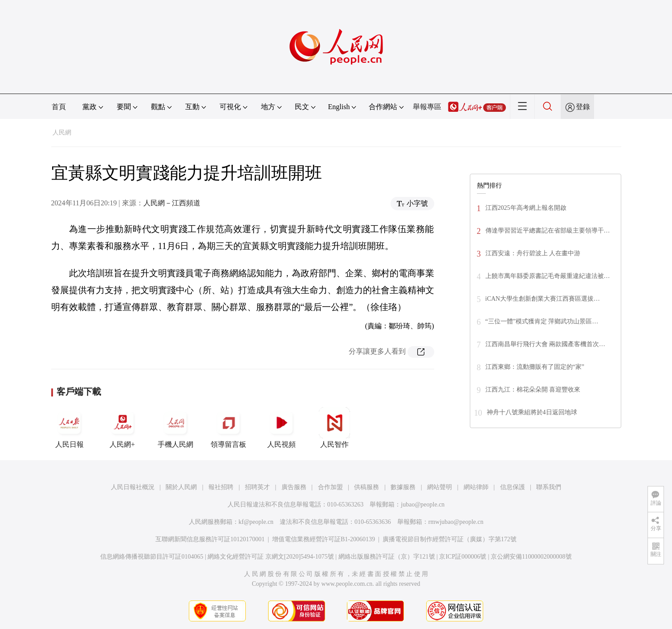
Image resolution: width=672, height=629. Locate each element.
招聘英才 (257, 487)
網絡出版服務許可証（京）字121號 (387, 557)
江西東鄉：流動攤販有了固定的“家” (535, 367)
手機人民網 (175, 428)
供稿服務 (367, 487)
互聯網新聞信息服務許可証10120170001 (210, 539)
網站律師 (476, 487)
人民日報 (69, 428)
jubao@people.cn (423, 504)
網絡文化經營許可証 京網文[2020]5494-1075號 (271, 557)
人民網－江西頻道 (172, 203)
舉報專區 (427, 107)
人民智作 (334, 428)
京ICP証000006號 (463, 557)
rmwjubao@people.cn (456, 522)
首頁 (59, 107)
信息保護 (513, 487)
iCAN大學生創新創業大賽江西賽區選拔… (543, 299)
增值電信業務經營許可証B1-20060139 (324, 539)
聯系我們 (549, 487)
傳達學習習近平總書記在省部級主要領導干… (548, 231)
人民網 (62, 133)
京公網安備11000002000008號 (531, 557)
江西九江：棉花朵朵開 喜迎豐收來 (533, 390)
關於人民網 (181, 487)
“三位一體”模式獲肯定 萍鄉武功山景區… (542, 321)
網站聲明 (440, 487)
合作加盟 (330, 487)
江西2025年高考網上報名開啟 (526, 208)
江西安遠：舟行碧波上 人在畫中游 (533, 253)
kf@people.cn (256, 522)
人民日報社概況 (133, 487)
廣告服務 (294, 487)
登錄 (583, 107)
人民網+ (122, 428)
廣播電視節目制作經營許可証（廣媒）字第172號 (450, 539)
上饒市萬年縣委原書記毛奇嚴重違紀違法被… (548, 276)
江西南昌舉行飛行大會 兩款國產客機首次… (546, 344)
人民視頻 (281, 428)
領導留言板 (228, 428)
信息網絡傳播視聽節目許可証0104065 (152, 557)
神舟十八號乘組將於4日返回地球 (532, 412)
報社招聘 (221, 487)
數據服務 (403, 487)
